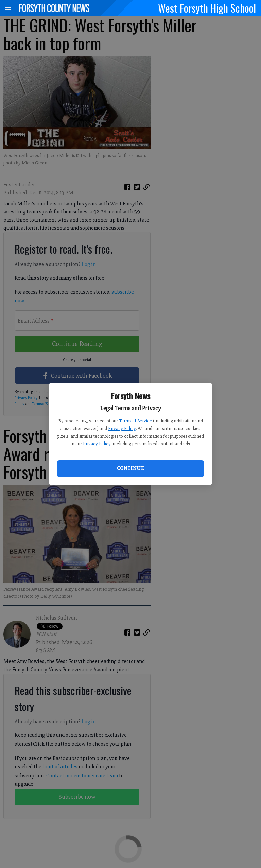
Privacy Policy (122, 428)
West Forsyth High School (207, 8)
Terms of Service (135, 421)
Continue (130, 468)
